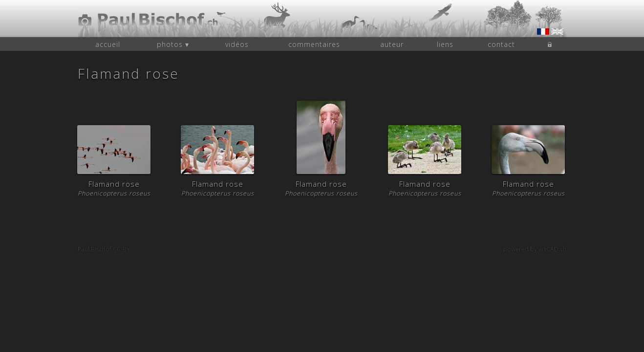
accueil (108, 44)
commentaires (314, 44)
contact (501, 44)
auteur (392, 44)
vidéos (237, 44)
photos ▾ (173, 44)
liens (445, 44)
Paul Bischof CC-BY (104, 249)
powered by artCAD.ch (535, 249)
